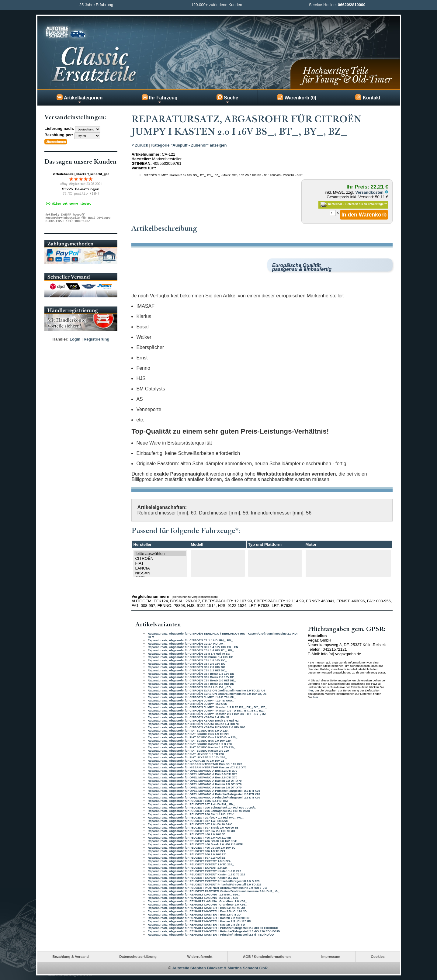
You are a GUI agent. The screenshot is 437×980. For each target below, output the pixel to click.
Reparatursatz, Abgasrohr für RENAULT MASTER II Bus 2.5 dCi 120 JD (197, 911)
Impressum (331, 956)
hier (310, 690)
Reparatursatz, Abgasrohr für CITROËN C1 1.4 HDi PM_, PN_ (190, 640)
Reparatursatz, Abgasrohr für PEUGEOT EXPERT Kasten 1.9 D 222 (194, 871)
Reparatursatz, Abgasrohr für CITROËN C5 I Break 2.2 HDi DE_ (192, 683)
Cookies (378, 956)
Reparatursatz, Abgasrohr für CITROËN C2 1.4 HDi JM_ (186, 643)
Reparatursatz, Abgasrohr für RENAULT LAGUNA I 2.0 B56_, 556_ (194, 897)
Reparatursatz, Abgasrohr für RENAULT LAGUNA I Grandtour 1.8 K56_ (197, 901)
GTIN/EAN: (141, 163)
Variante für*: (144, 168)
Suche (227, 99)
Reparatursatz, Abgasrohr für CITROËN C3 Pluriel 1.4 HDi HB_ (191, 657)
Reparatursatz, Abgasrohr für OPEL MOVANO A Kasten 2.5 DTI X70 (194, 784)
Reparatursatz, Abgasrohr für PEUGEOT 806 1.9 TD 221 (186, 851)
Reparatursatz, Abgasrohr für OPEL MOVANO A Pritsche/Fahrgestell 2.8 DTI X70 (204, 797)
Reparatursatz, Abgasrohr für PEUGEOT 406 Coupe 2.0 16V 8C (191, 847)
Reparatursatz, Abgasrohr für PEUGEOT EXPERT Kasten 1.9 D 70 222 (196, 874)
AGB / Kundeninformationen (267, 956)
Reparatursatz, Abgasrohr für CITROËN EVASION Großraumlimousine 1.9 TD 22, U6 (206, 690)
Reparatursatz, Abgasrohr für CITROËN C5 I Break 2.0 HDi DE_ (192, 680)
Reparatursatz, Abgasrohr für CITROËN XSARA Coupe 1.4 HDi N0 (193, 724)
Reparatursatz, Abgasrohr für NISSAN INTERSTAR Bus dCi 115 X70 (195, 764)
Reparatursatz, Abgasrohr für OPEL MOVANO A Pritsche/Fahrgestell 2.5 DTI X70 (204, 794)
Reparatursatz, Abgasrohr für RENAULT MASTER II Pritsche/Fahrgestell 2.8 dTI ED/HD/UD (211, 934)
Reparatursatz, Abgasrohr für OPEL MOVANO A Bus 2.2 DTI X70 (192, 770)
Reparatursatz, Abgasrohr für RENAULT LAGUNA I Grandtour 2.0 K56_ (197, 904)
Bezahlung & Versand (71, 956)
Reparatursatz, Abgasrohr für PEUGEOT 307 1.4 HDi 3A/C (188, 821)
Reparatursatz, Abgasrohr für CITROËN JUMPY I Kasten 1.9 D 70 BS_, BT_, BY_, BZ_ (207, 707)
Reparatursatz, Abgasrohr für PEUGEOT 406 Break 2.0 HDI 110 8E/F (195, 844)
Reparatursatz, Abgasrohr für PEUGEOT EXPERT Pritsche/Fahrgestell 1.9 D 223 (203, 881)
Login (75, 339)
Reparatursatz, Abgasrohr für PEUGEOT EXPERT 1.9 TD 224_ (191, 864)
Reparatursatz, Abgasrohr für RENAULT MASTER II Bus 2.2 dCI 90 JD (196, 907)
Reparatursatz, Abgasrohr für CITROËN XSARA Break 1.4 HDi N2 (193, 720)
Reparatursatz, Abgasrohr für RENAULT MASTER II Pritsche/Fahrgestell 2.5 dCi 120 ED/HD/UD (214, 931)
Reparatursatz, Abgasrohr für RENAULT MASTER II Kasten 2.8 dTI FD (196, 924)
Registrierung (97, 339)
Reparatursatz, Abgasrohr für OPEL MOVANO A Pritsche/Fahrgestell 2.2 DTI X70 (204, 790)
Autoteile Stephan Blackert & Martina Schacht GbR (220, 968)
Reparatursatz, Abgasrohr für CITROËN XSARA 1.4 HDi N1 (188, 717)
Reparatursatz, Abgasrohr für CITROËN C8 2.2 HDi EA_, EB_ (190, 687)
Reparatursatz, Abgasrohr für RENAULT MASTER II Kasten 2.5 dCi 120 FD (199, 921)
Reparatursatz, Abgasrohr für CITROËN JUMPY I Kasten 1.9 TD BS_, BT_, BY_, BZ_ (206, 710)
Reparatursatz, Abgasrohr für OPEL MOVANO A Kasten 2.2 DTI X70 (194, 780)
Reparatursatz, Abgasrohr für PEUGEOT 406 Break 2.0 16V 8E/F (192, 841)
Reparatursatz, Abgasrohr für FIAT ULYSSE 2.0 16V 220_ (187, 757)
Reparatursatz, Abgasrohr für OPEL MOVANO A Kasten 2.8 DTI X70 (194, 787)
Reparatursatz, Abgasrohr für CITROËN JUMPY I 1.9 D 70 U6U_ (192, 697)
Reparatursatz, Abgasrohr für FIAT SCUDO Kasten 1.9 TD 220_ (191, 747)
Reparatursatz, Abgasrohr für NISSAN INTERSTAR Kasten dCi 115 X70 (197, 767)
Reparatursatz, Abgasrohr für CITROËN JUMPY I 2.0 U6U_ (188, 703)
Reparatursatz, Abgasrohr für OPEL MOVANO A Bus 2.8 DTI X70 (192, 777)
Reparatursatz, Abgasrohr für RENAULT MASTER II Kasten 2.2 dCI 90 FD (198, 918)
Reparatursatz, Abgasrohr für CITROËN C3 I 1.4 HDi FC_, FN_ (191, 650)
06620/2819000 (352, 5)
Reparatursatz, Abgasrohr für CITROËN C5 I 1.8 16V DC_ (187, 660)
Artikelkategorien (80, 99)
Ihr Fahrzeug (160, 99)
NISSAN (160, 573)
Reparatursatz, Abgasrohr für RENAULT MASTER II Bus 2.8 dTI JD (194, 914)
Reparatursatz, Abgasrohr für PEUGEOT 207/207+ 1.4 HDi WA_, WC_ (196, 817)
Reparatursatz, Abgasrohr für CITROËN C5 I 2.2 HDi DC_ (187, 670)
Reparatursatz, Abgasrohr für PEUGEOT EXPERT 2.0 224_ (188, 867)
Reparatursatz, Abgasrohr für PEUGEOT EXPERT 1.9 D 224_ (190, 861)
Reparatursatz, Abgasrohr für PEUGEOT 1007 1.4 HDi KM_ (188, 800)
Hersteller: (141, 159)
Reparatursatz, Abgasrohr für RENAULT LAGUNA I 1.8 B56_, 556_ (194, 894)
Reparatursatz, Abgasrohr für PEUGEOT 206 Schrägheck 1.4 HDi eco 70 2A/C (202, 807)
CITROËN (160, 559)
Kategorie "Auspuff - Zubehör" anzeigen (189, 145)
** (386, 204)
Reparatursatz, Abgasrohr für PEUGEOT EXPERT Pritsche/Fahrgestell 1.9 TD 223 (204, 884)
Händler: (61, 339)
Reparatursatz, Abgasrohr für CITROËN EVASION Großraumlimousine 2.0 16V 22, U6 (207, 693)
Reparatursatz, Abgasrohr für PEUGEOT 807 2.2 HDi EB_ (187, 857)
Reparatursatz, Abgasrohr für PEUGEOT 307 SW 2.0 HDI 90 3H (191, 831)
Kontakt (368, 97)
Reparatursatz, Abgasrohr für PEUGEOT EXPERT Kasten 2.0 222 (193, 877)
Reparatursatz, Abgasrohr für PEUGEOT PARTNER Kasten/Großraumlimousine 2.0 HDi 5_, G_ (213, 891)
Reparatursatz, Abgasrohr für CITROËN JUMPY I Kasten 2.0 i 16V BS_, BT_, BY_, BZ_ (207, 713)
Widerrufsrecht (200, 956)
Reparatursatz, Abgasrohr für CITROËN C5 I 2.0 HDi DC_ (187, 667)
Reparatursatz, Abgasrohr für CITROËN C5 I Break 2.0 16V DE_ (192, 677)
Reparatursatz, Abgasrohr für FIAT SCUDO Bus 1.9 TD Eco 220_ (192, 737)
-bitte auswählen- (160, 554)
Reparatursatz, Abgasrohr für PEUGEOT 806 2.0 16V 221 (187, 854)
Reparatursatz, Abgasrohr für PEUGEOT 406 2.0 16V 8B (186, 834)
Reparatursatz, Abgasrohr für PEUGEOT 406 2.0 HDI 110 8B (189, 837)
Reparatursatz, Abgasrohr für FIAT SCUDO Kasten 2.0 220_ (189, 750)
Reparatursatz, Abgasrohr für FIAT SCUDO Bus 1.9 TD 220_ (189, 734)
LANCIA (160, 568)
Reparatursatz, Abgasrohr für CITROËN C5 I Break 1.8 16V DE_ (192, 673)
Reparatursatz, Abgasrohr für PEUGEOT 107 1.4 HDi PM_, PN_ (191, 804)
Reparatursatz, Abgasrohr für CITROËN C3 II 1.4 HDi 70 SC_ (189, 653)
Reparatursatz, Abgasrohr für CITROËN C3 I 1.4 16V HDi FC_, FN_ (194, 647)
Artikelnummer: (146, 154)
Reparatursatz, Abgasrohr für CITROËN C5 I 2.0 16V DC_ (187, 663)
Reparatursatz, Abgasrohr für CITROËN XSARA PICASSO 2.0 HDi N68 (196, 727)
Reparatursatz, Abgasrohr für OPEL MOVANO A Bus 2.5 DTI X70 (192, 774)
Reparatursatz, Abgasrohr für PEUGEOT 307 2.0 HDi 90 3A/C (190, 824)
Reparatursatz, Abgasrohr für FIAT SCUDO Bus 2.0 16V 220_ (190, 740)
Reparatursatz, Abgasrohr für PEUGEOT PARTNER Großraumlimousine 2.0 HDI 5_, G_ (208, 887)
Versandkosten (372, 192)
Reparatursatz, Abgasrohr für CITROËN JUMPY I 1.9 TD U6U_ (191, 700)
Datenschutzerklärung (138, 956)
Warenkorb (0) (297, 97)
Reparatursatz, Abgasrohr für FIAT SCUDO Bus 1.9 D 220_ (188, 730)
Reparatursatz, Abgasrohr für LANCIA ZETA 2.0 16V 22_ (187, 760)
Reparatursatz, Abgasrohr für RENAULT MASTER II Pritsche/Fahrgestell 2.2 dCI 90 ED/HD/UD (213, 928)
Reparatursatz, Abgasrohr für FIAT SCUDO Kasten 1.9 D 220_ (190, 744)
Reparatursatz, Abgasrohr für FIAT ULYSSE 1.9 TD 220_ (186, 754)
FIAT (160, 563)
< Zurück (140, 145)
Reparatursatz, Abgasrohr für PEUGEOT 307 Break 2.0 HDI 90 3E (193, 827)
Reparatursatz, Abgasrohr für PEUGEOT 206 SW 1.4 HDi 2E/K (191, 814)
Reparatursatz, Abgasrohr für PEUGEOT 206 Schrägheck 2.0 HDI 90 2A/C (199, 810)
